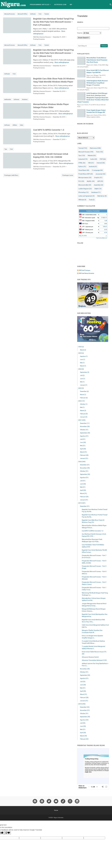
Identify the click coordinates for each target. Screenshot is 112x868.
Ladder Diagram (85, 189)
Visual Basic (84, 170)
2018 (82, 704)
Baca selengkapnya (62, 62)
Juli (82, 375)
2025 (81, 353)
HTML (82, 163)
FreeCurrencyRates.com (102, 238)
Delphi (98, 189)
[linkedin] (77, 801)
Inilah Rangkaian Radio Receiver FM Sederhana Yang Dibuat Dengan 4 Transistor (97, 83)
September (85, 372)
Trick (40, 14)
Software (33, 14)
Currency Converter (93, 211)
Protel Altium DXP (86, 174)
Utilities (15, 125)
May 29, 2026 (83, 236)
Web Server (102, 196)
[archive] (86, 138)
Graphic (98, 178)
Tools (92, 200)
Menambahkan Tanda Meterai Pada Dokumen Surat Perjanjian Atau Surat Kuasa (97, 60)
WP (71, 5)
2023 (81, 388)
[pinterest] (42, 801)
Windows (25, 99)
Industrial (83, 159)
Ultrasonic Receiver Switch (90, 657)
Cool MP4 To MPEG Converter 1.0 (49, 130)
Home (56, 810)
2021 (82, 420)
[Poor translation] (8, 833)
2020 (82, 462)
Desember (84, 391)
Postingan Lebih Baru (11, 175)
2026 (81, 347)
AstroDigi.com (60, 5)
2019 (82, 503)
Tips (6, 149)
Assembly (99, 185)
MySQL (91, 181)
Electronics (95, 148)
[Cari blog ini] (111, 5)
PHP (103, 159)
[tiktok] (63, 801)
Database (96, 192)
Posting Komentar (39, 39)
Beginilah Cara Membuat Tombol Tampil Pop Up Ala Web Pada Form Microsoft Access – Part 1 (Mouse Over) (53, 53)
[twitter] (49, 801)
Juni (83, 359)
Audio (94, 159)
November (85, 426)
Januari (84, 385)
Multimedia (8, 99)
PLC (81, 181)
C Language (97, 170)
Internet (101, 163)
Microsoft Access (10, 14)
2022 (81, 401)
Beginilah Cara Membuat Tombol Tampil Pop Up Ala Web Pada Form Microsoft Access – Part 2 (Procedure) (53, 22)
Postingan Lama (68, 175)
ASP (100, 181)
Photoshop (83, 192)
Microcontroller (85, 185)
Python (82, 167)
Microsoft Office (22, 14)
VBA (91, 163)
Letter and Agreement (86, 196)
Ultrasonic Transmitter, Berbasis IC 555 (94, 660)
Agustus (84, 356)
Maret (83, 350)
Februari (84, 398)
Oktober (84, 404)
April (83, 449)
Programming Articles (40, 5)
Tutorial (46, 14)
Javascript (100, 174)
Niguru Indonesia (59, 818)
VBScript (82, 200)
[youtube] (56, 801)
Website (92, 156)
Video (21, 125)
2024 (81, 369)
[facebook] (35, 801)
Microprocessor (85, 178)
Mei (82, 363)
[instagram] (70, 801)
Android (93, 167)
